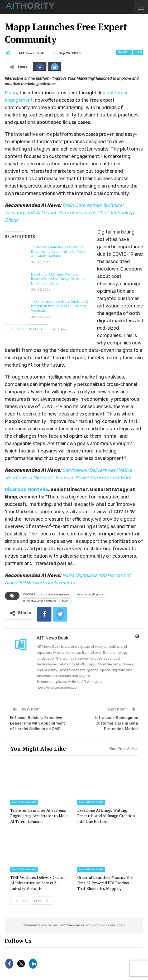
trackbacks (75, 925)
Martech (124, 52)
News (138, 52)
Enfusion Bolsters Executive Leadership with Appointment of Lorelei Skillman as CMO (37, 723)
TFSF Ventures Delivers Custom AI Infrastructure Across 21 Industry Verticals (60, 306)
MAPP (66, 601)
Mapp (11, 93)
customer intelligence (90, 594)
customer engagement (55, 594)
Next (37, 329)
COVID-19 (29, 594)
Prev (16, 329)
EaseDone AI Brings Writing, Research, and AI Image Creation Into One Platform (58, 279)
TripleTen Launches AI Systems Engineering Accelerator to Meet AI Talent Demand (58, 251)
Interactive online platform (40, 601)
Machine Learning (24, 802)
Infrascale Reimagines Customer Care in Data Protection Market (117, 723)
